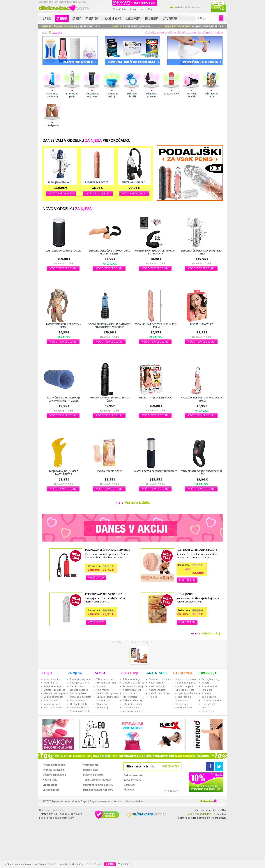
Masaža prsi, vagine (54, 693)
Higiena (153, 697)
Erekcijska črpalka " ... (61, 182)
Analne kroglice (157, 690)
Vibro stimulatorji (53, 679)
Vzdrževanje (103, 708)
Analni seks (113, 18)
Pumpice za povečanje (52, 95)
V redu (110, 864)
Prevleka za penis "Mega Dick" (104, 594)
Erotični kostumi (184, 697)
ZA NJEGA (75, 673)
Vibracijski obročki (106, 683)
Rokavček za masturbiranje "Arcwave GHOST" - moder (64, 399)
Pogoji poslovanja (100, 801)
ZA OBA (100, 673)
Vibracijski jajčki (52, 704)
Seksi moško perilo (80, 711)
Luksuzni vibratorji (132, 704)
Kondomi (206, 693)
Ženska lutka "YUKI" (202, 324)
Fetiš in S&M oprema (107, 693)
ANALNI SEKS (157, 673)
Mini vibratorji (130, 697)
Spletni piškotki (51, 790)
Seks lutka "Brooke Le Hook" (156, 398)
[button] (61, 193)
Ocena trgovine (170, 791)
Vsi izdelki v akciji (211, 633)
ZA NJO (47, 673)
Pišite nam (129, 790)
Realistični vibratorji (133, 686)
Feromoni (207, 690)
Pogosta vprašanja (53, 770)
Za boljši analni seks (160, 693)
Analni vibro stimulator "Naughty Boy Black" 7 (156, 252)
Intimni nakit (182, 700)
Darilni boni (103, 704)
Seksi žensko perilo (186, 679)
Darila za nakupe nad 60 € (98, 790)
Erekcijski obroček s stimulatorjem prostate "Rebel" (109, 252)
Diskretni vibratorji (132, 700)
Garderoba (133, 18)
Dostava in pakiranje (54, 775)
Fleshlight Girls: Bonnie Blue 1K (197, 550)
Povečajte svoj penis (81, 679)
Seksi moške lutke (53, 708)
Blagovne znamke (93, 775)
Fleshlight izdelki (191, 95)
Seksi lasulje (182, 704)
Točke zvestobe (133, 780)
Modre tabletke (78, 693)
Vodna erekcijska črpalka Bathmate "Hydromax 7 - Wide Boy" (109, 326)
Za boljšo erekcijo (211, 679)
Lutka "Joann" (185, 594)
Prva (44, 32)
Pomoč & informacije (54, 765)
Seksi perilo (52, 126)
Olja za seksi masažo (108, 697)
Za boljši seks (209, 697)
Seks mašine (103, 690)
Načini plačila (50, 780)
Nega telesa (208, 711)
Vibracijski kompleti (133, 711)
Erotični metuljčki (53, 700)
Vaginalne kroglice (53, 697)
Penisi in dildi (51, 683)
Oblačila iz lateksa (185, 690)
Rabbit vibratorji (52, 686)
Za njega (62, 18)
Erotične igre (103, 700)
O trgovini (129, 785)
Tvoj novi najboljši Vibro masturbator (63, 473)
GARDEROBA (183, 673)
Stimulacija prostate (152, 95)
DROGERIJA (208, 673)
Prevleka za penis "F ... (98, 182)
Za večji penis (77, 686)
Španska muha (209, 686)
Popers (206, 683)
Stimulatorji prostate (160, 679)
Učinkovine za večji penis (92, 95)
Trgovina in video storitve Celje (69, 801)
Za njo (47, 18)
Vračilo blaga (50, 785)
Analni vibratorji (157, 683)
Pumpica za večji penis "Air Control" (108, 550)
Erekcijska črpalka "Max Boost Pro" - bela (202, 252)
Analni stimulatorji (159, 686)
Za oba (77, 18)
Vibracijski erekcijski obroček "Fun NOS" (202, 473)
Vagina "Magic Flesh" (109, 471)
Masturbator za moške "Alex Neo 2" (156, 471)
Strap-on (101, 686)
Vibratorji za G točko (54, 690)
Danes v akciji (91, 770)
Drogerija (152, 18)
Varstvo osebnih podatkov (128, 801)
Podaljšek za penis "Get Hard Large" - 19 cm (156, 326)
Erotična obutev (184, 708)
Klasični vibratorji (132, 690)
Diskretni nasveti (133, 775)
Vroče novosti (91, 765)
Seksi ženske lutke (211, 95)
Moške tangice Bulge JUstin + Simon (64, 326)
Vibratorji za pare (106, 679)
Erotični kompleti (184, 686)
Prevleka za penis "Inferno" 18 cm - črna (110, 399)
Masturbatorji (172, 94)
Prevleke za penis (72, 95)
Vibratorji (93, 18)
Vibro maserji (130, 693)
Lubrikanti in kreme (212, 700)
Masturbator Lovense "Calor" (63, 251)
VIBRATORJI (129, 673)
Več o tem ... (125, 864)
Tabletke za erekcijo (112, 95)
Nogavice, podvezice (186, 693)
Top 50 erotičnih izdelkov (97, 780)
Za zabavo (170, 18)
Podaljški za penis (79, 683)
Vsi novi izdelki (136, 502)
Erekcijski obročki (132, 95)
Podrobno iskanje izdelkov (98, 785)
